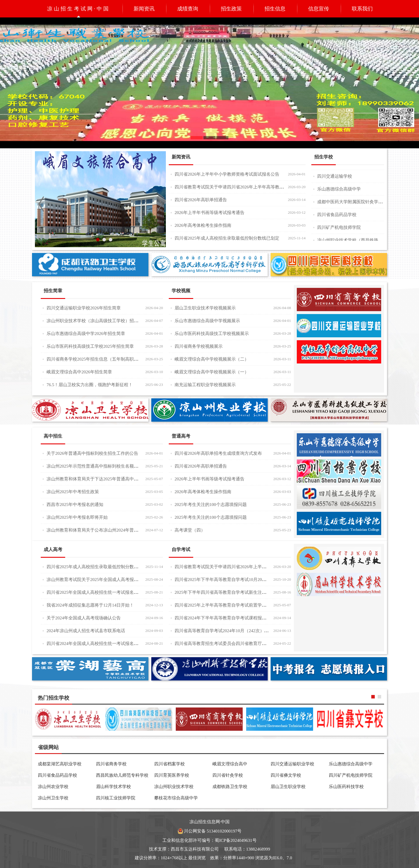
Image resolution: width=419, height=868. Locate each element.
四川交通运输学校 (335, 178)
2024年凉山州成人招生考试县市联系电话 (86, 631)
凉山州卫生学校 (53, 798)
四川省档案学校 (169, 764)
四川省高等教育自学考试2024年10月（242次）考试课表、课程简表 (239, 631)
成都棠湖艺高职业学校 (60, 764)
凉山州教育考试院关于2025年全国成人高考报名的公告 (99, 579)
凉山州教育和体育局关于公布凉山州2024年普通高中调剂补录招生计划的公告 (121, 530)
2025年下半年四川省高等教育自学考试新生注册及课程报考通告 (236, 592)
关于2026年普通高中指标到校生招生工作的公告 (92, 453)
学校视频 (181, 291)
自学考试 (181, 549)
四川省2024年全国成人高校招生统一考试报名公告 (95, 643)
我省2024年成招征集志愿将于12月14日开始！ (90, 605)
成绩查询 (188, 9)
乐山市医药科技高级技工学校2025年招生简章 (90, 346)
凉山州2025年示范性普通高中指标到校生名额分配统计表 (101, 466)
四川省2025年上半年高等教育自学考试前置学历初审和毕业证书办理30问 (244, 605)
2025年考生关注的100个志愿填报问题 (211, 505)
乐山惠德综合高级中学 (339, 191)
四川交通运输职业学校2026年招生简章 (84, 308)
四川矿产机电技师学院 (339, 229)
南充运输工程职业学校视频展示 (205, 385)
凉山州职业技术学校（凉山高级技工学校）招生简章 (97, 321)
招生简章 (53, 291)
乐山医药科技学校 (346, 787)
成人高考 (53, 549)
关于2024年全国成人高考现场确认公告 (84, 618)
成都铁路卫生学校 (230, 787)
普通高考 (181, 436)
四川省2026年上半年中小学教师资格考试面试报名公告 (227, 174)
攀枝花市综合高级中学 (176, 798)
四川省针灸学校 (228, 775)
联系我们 (362, 9)
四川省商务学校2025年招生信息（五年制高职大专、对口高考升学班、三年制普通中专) (130, 359)
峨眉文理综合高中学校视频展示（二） (212, 359)
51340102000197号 (224, 831)
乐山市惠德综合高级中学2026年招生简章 (86, 334)
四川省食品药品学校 (337, 216)
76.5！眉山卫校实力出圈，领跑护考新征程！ (90, 385)
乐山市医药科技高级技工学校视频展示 (212, 334)
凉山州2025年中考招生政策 (73, 492)
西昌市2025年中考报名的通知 (75, 505)
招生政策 (231, 9)
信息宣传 (319, 9)
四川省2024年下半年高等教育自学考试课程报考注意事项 (229, 618)
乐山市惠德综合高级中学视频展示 (207, 321)
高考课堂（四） (190, 530)
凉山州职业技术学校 (174, 787)
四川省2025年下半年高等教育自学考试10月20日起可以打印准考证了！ (242, 579)
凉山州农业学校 (53, 787)
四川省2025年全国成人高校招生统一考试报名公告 (95, 592)
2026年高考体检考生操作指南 (203, 225)
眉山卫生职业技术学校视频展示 (205, 308)
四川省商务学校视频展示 (199, 346)
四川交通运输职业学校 (292, 764)
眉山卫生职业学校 (288, 787)
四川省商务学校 (111, 764)
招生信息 (275, 9)
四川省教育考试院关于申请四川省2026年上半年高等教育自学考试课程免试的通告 (253, 187)
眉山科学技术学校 (113, 787)
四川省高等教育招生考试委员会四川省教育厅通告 (223, 643)
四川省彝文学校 (286, 775)
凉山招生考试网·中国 (79, 9)
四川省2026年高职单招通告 (201, 200)
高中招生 (53, 436)
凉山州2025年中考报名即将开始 (77, 517)
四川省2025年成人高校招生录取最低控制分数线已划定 (227, 238)
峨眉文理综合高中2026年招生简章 (79, 372)
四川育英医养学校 (172, 775)
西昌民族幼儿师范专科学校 (122, 775)
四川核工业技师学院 (116, 798)
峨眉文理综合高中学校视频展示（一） (212, 372)
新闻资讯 (144, 9)
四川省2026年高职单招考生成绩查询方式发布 (218, 453)
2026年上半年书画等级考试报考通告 (210, 213)
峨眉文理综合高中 (230, 764)
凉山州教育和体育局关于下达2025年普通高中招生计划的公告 (105, 479)
